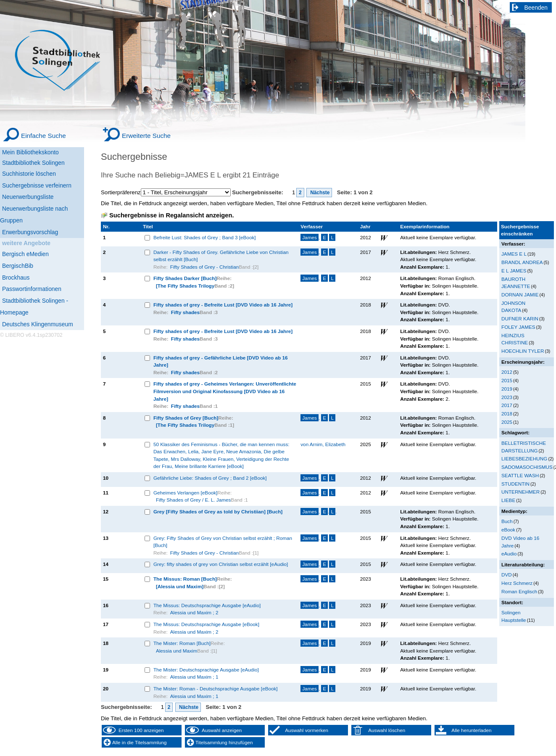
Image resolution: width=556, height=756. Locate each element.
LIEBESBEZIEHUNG (524, 459)
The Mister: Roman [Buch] (182, 643)
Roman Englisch (519, 591)
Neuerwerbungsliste (28, 197)
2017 (507, 405)
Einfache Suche (43, 136)
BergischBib (18, 266)
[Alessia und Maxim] (180, 586)
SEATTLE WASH (520, 475)
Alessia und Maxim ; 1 (194, 677)
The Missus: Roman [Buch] (185, 579)
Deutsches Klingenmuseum (38, 324)
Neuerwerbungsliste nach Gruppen (34, 214)
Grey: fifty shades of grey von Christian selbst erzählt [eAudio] (221, 564)
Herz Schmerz (517, 583)
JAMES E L (514, 254)
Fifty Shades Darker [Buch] (185, 278)
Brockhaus (16, 278)
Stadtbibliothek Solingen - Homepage (34, 307)
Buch (507, 521)
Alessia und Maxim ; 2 (194, 612)
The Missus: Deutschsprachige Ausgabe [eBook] (206, 624)
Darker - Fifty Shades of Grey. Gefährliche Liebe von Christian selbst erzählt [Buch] (221, 256)
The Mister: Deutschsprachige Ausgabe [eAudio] (206, 670)
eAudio (509, 554)
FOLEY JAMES (518, 327)
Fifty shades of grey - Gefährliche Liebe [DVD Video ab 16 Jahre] (221, 361)
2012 (507, 372)
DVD (507, 575)
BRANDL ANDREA (522, 262)
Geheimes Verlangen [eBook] (185, 493)
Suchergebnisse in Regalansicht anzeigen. (171, 215)
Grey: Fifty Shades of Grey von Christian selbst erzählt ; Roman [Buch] (223, 542)
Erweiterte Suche (146, 136)
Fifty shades (185, 312)
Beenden (536, 8)
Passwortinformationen (32, 289)
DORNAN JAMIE (520, 295)
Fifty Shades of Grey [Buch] (186, 418)
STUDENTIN (515, 484)
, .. (319, 511)
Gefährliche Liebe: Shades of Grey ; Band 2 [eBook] (210, 478)
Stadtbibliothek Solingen (33, 163)
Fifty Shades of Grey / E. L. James (193, 500)
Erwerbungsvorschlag (30, 232)
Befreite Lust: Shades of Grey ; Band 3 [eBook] (205, 237)
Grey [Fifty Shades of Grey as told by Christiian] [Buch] (218, 511)
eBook (508, 530)
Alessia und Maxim (177, 651)
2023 (507, 397)
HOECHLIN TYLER (523, 351)
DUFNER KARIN (520, 319)
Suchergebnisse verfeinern (37, 185)
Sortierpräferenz (121, 192)
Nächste (319, 193)
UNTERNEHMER (520, 492)
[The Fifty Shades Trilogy (185, 286)
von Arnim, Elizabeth (323, 444)
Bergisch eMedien (25, 254)
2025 (507, 422)
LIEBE (508, 500)
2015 (507, 380)
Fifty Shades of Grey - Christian (204, 267)
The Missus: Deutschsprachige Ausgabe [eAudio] (207, 605)
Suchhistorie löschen (29, 174)
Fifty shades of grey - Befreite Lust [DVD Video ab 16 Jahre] (223, 305)
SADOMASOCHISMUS (527, 467)
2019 (507, 389)
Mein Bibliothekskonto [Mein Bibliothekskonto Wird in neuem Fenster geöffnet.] (30, 152)
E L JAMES (514, 271)
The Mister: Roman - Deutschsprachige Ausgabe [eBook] (216, 689)
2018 (507, 414)
